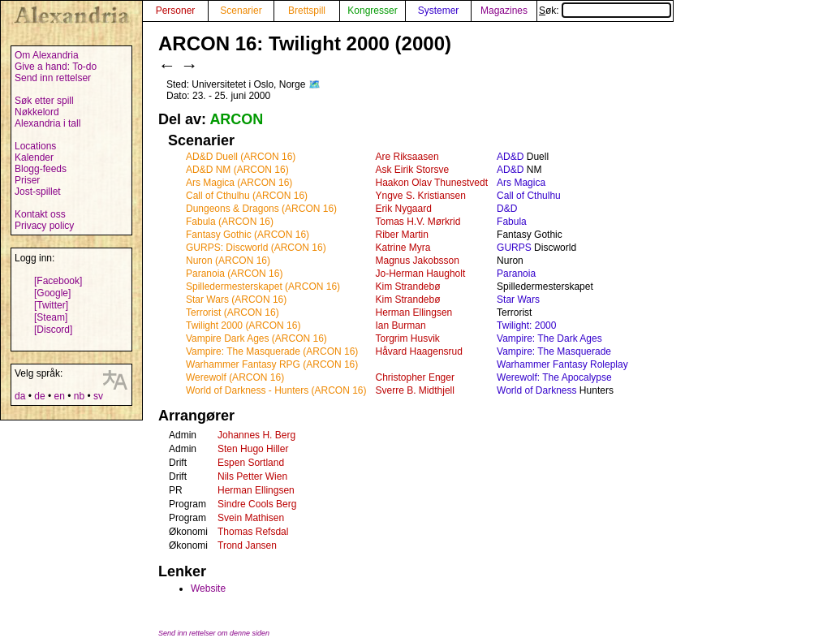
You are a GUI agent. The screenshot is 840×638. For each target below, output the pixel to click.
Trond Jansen (247, 545)
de (39, 396)
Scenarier (241, 11)
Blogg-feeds (41, 169)
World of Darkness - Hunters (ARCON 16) (276, 390)
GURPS (514, 248)
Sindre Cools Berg (257, 504)
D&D (507, 209)
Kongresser (372, 11)
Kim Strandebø (408, 287)
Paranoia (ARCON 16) (234, 274)
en (59, 396)
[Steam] (51, 317)
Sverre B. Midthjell (415, 390)
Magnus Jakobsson (418, 261)
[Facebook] (58, 281)
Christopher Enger (415, 377)
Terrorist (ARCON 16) (233, 313)
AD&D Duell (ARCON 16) (241, 157)
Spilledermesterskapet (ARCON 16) (263, 287)
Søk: (605, 11)
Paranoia (516, 274)
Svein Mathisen (251, 518)
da (20, 396)
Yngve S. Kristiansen (421, 196)
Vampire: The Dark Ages (549, 338)
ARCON (236, 119)
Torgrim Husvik (408, 338)
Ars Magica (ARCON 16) (239, 183)
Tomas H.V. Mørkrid (418, 222)
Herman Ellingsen (414, 313)
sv (98, 396)
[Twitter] (51, 305)
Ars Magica (521, 183)
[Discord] (53, 330)
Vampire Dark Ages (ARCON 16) (256, 338)
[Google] (52, 293)
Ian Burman (401, 325)
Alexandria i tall (47, 123)
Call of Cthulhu (529, 196)
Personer (176, 11)
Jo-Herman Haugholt (421, 274)
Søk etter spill (44, 101)
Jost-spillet (38, 192)
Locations (35, 146)
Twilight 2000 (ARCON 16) (243, 325)
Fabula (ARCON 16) (230, 222)
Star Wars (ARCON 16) (236, 300)
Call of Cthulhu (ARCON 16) (247, 196)
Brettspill (307, 11)
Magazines (504, 11)
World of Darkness (536, 390)
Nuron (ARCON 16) (228, 261)
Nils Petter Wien (252, 476)
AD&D (510, 157)
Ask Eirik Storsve (413, 170)
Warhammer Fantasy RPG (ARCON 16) (272, 364)
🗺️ (314, 84)
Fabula (512, 222)
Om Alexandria (47, 55)
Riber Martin (402, 235)
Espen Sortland (251, 463)
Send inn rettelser (53, 78)
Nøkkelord (37, 112)
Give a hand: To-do (56, 67)
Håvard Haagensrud (419, 351)
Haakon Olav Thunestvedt (432, 183)
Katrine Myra (403, 248)
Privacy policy (44, 226)
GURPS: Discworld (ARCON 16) (256, 248)
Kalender (34, 157)
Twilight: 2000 (526, 325)
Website (208, 588)
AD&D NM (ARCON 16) (237, 170)
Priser (27, 180)
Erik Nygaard (404, 209)
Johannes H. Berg (256, 435)
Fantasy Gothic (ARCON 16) (248, 235)
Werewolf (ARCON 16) (235, 377)
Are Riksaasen (407, 157)
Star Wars (518, 300)
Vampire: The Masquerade (554, 351)
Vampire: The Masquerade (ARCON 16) (272, 351)
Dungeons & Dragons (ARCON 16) (261, 209)
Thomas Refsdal (253, 532)
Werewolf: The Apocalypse (554, 377)
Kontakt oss (40, 214)
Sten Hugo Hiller (253, 449)
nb (79, 396)
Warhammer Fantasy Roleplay (562, 364)
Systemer (439, 11)
